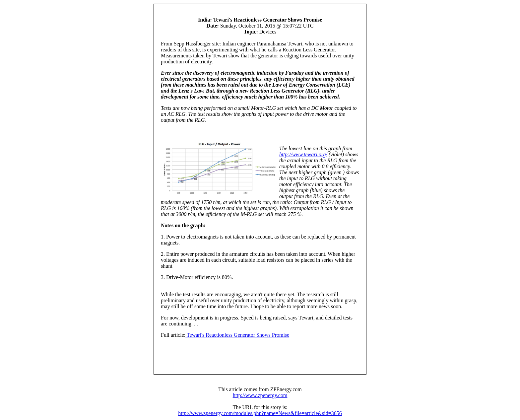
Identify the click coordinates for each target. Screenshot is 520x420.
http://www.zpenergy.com (260, 395)
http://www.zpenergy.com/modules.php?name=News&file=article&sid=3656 (260, 413)
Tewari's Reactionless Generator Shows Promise (237, 335)
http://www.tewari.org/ (303, 154)
